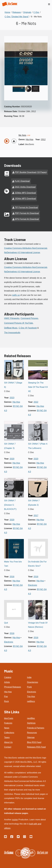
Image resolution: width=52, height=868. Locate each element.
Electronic (32, 692)
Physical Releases (13, 687)
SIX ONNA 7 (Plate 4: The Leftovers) (38, 446)
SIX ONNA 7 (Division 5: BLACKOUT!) (10, 505)
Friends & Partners (36, 728)
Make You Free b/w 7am (13, 564)
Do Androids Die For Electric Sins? (37, 564)
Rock (6, 701)
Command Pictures (29, 318)
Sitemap (31, 737)
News (7, 728)
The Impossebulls (12, 333)
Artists (7, 682)
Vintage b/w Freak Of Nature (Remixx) (38, 625)
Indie (29, 677)
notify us (16, 295)
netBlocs (31, 701)
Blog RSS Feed (34, 742)
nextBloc (31, 718)
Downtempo (32, 682)
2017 (36, 516)
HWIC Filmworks (12, 318)
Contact (8, 747)
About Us (8, 742)
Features (8, 723)
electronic (33, 585)
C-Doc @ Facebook (28, 328)
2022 (36, 402)
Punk (29, 687)
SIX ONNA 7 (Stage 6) (13, 385)
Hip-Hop (8, 692)
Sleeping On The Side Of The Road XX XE (38, 387)
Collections (9, 733)
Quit (6, 623)
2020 (12, 459)
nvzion (15, 820)
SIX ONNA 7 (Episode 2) (34, 503)
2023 (12, 398)
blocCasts (9, 718)
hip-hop (30, 139)
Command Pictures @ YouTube (19, 323)
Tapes (7, 737)
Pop (6, 697)
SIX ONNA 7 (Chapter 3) (10, 446)
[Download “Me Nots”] (14, 141)
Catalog (8, 677)
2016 (12, 577)
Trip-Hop (31, 697)
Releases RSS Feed (36, 747)
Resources (32, 733)
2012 (43, 139)
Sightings (31, 723)
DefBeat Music (11, 328)
